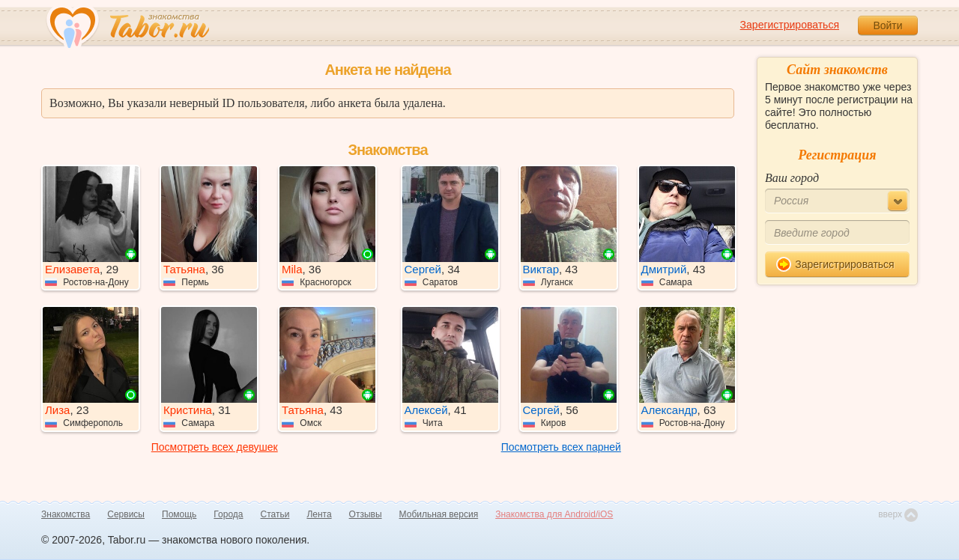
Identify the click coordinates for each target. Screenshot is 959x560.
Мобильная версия (439, 514)
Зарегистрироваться (790, 25)
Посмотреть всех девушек (215, 447)
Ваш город (792, 178)
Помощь (179, 514)
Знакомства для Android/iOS (554, 514)
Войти (887, 25)
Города (228, 514)
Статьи (275, 514)
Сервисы (126, 514)
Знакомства (66, 514)
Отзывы (366, 514)
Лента (319, 514)
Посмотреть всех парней (561, 447)
